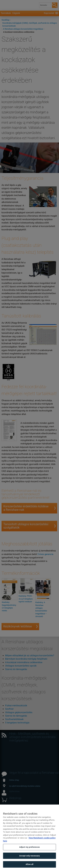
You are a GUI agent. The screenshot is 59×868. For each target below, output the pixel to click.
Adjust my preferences (29, 852)
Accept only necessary (29, 861)
